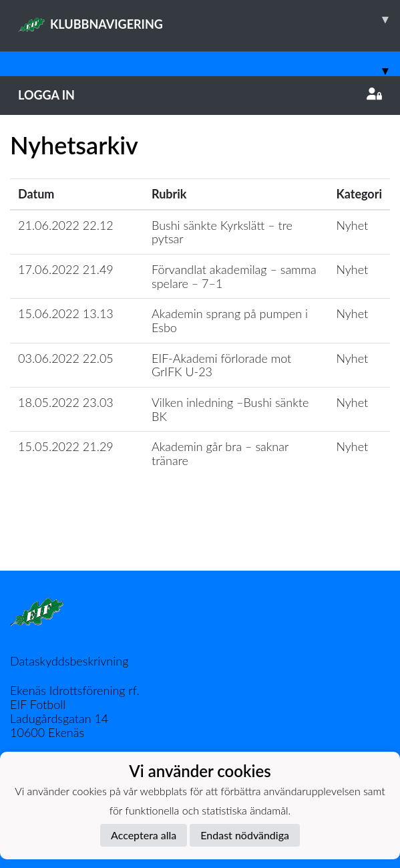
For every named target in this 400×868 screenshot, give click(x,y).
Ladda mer (200, 542)
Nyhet (352, 225)
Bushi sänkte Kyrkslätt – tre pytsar (222, 232)
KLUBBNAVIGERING (209, 19)
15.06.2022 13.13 (66, 313)
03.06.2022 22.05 (66, 358)
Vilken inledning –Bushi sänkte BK (230, 409)
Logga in (200, 95)
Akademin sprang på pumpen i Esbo (230, 320)
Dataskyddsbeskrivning (69, 661)
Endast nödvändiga (245, 835)
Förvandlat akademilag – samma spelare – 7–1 (234, 276)
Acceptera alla (144, 835)
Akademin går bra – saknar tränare (220, 453)
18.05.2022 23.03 (66, 402)
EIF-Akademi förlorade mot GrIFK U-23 (221, 365)
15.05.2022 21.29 (66, 446)
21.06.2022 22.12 (66, 225)
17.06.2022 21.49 (66, 269)
